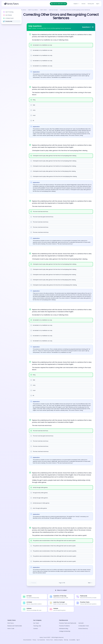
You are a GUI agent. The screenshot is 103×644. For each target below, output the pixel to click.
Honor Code (11, 629)
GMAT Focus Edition (37, 10)
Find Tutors (11, 623)
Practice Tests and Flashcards (68, 623)
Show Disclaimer (27, 640)
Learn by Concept (57, 10)
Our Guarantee (41, 640)
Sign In (98, 4)
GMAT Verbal (47, 10)
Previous (35, 583)
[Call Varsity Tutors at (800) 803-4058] (58, 4)
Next (92, 583)
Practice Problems (64, 626)
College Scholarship (65, 631)
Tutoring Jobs (91, 4)
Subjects (76, 4)
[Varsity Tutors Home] (11, 4)
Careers (36, 629)
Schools (83, 4)
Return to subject (63, 590)
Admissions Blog (64, 629)
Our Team (36, 623)
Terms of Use (49, 640)
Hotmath (81, 623)
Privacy (34, 640)
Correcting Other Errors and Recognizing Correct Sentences (79, 10)
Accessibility (72, 640)
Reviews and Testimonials (15, 626)
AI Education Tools (84, 626)
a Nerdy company (58, 640)
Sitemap (66, 640)
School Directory (83, 629)
